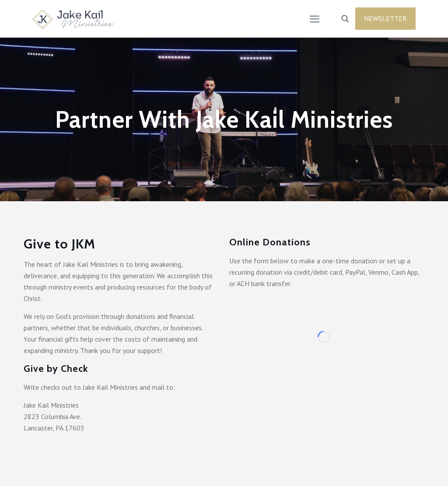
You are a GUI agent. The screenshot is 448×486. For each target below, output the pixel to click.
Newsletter (385, 18)
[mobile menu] (315, 19)
